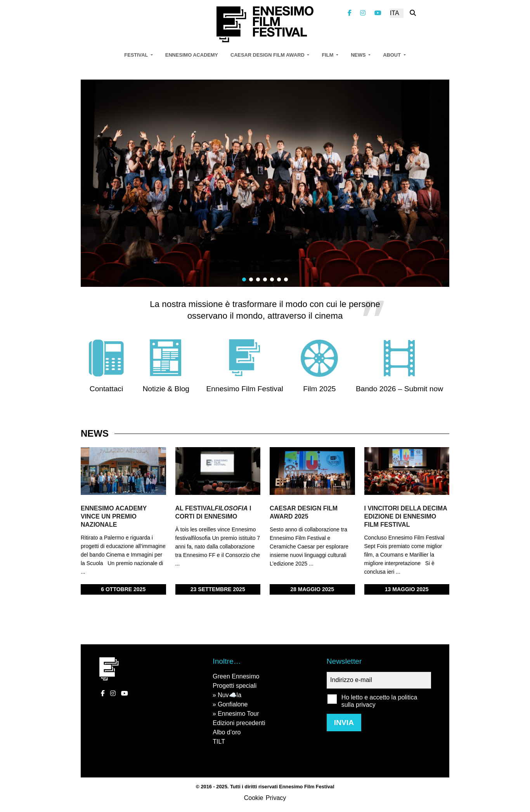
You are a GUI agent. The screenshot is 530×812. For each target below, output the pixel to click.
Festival (137, 55)
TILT (219, 742)
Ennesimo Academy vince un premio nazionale (114, 516)
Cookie (254, 798)
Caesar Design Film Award (268, 55)
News (359, 55)
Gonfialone (233, 704)
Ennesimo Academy (192, 55)
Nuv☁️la (229, 695)
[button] (244, 279)
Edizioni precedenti (239, 723)
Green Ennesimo (236, 676)
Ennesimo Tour (238, 714)
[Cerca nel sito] (413, 13)
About (392, 55)
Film (328, 55)
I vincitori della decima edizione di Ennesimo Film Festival (406, 516)
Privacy (276, 798)
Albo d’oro (227, 732)
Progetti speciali (235, 686)
